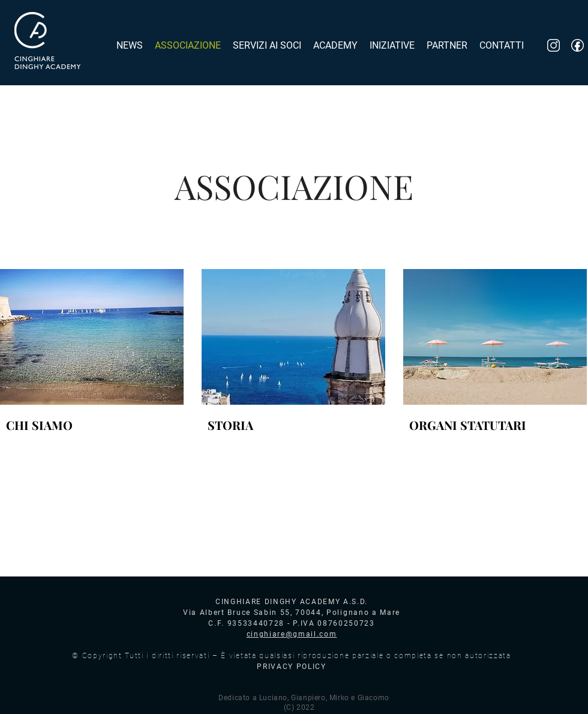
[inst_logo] (553, 45)
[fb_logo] (577, 45)
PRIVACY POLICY (292, 667)
